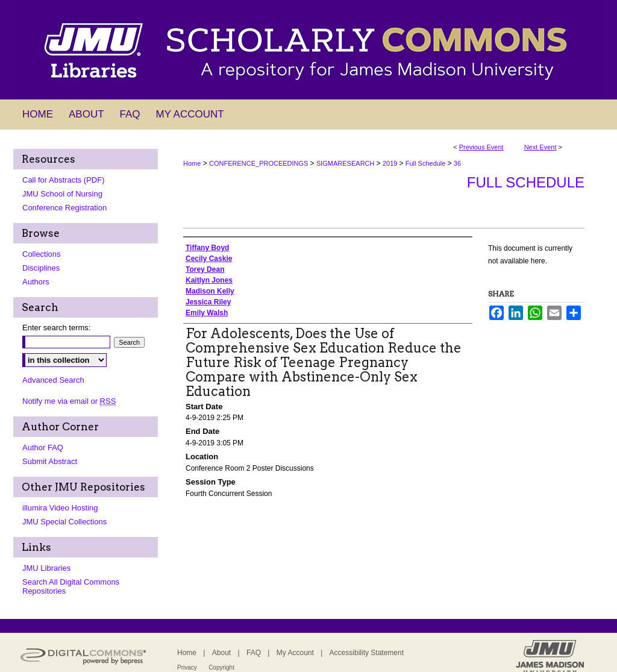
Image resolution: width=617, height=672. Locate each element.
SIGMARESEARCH (346, 163)
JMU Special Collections (64, 522)
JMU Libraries (46, 568)
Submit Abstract (50, 461)
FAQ (254, 653)
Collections (42, 254)
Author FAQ (43, 447)
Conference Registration (64, 208)
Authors (36, 282)
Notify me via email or (69, 401)
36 (457, 163)
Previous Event (481, 147)
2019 (391, 163)
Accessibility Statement (367, 653)
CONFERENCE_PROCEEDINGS (259, 163)
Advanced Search (53, 380)
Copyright (221, 667)
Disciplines (41, 268)
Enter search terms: (56, 328)
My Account (295, 653)
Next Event (540, 147)
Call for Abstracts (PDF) (64, 180)
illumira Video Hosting (60, 508)
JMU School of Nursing (62, 194)
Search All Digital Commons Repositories (71, 586)
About (221, 653)
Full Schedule (427, 163)
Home (192, 163)
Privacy (187, 667)
